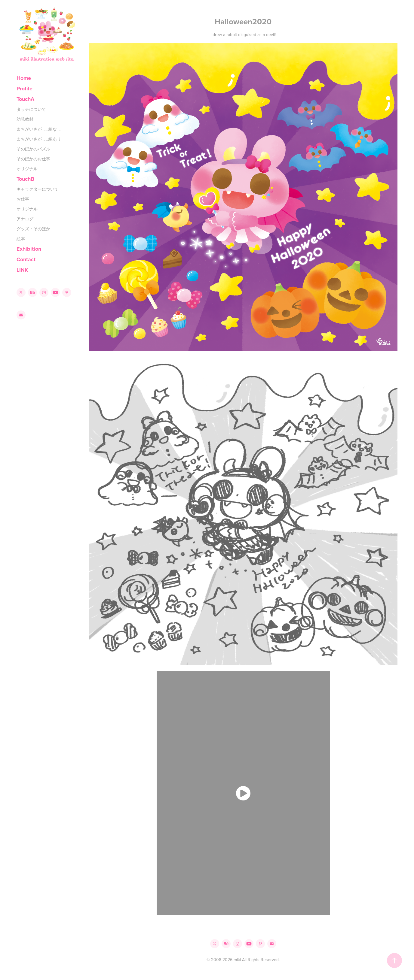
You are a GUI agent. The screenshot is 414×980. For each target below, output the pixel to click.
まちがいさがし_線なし (39, 129)
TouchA (25, 99)
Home (24, 78)
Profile (25, 89)
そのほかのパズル (33, 149)
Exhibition (29, 249)
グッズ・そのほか (33, 229)
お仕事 (23, 199)
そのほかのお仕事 (33, 159)
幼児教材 (25, 119)
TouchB (25, 179)
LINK (22, 270)
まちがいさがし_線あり (39, 139)
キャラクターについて (38, 189)
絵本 (21, 239)
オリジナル (27, 169)
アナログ (25, 219)
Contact (26, 259)
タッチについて (31, 109)
